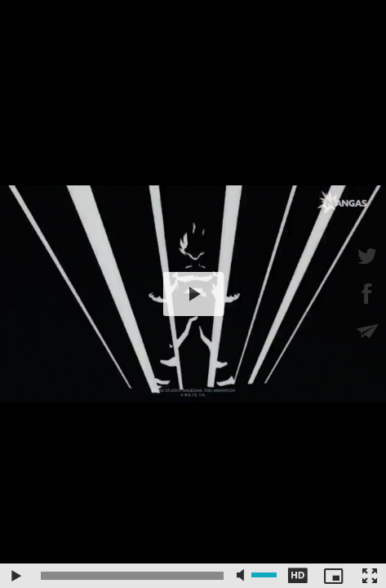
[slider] (132, 576)
